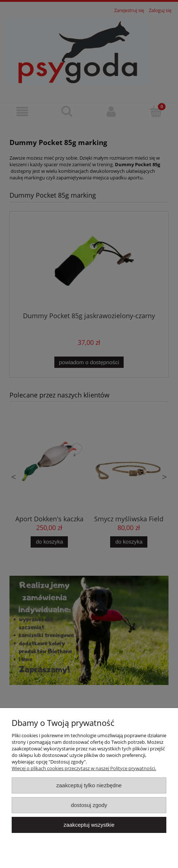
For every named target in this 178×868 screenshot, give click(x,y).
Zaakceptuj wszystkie (89, 825)
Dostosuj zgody (89, 805)
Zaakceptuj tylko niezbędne (89, 785)
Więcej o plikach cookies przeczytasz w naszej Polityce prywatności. (84, 768)
